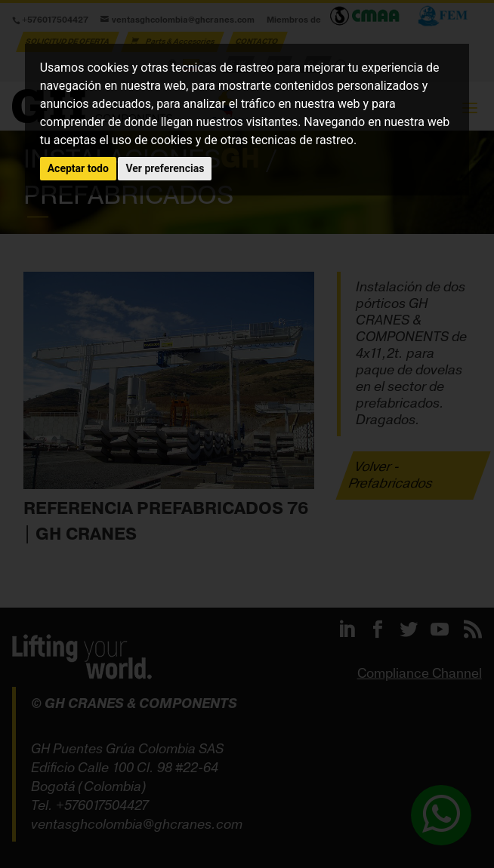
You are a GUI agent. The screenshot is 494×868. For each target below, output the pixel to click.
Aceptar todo (78, 168)
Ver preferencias (165, 168)
